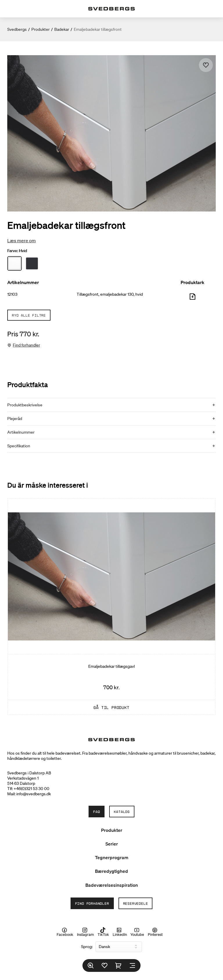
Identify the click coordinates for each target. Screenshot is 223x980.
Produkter (41, 29)
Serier (112, 844)
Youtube (137, 932)
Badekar (62, 29)
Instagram (85, 932)
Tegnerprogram (112, 857)
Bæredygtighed (111, 871)
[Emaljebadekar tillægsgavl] (111, 607)
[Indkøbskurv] (118, 965)
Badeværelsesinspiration (112, 885)
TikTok (103, 932)
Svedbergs (17, 29)
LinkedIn (120, 932)
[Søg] (91, 965)
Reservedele (136, 903)
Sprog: (87, 947)
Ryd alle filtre (29, 315)
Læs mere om (21, 240)
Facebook (65, 932)
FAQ (97, 812)
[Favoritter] (105, 965)
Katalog (122, 812)
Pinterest (155, 932)
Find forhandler (26, 345)
